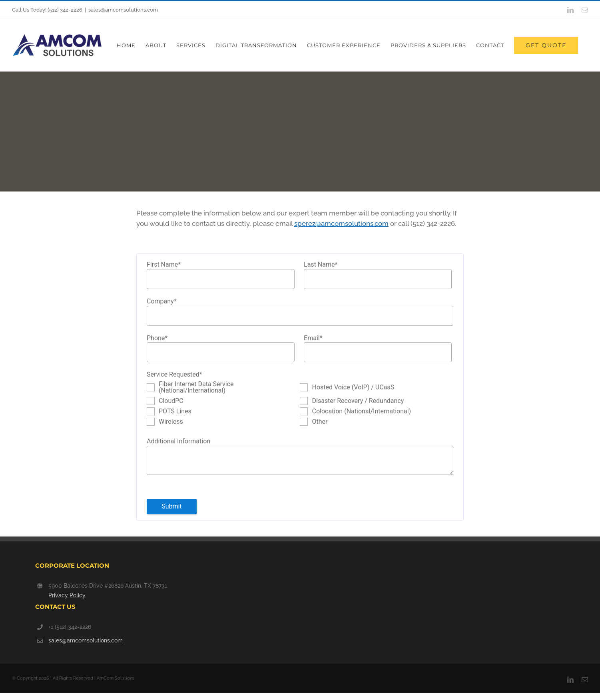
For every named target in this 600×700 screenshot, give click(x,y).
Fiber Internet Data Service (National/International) (196, 387)
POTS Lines (175, 411)
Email (313, 338)
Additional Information (178, 441)
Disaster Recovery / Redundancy (358, 401)
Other (320, 422)
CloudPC (171, 401)
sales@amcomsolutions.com (123, 10)
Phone (157, 338)
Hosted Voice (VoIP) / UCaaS (353, 387)
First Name (164, 265)
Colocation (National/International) (361, 411)
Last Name (321, 265)
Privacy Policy (67, 595)
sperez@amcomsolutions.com (341, 223)
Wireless (171, 422)
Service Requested (174, 375)
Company (162, 302)
